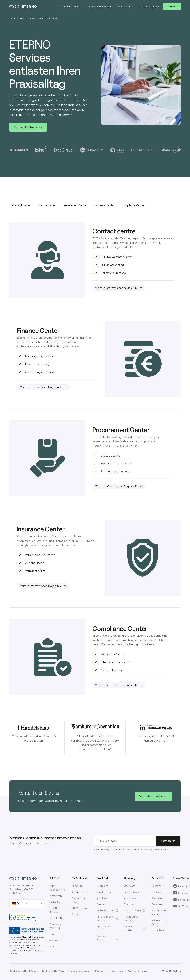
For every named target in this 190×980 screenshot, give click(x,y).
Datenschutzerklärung (142, 850)
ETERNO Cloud (80, 908)
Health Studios (55, 910)
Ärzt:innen (56, 896)
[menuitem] (107, 886)
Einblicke (55, 902)
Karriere (55, 940)
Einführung (78, 886)
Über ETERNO (58, 918)
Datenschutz (101, 971)
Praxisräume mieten (79, 900)
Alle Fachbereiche (58, 888)
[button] (71, 6)
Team (53, 934)
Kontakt (172, 6)
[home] (30, 7)
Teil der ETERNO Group (53, 971)
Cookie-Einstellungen (137, 971)
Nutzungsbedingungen (80, 971)
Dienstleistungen (81, 892)
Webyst (177, 971)
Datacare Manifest (55, 926)
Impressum (117, 971)
